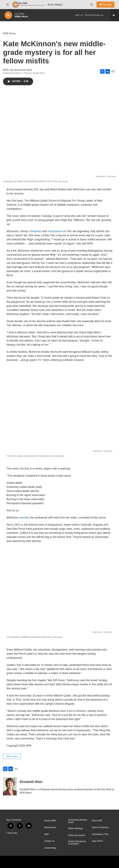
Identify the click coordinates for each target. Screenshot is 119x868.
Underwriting (50, 848)
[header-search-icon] (92, 5)
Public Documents (77, 835)
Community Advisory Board (78, 821)
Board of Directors (100, 827)
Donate (107, 5)
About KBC (97, 821)
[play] (8, 15)
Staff (46, 834)
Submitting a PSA (100, 834)
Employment (50, 827)
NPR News (9, 33)
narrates (24, 518)
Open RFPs (97, 841)
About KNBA (50, 821)
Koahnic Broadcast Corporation (77, 843)
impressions (55, 231)
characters (35, 231)
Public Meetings (76, 828)
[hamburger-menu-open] (7, 5)
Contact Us (49, 841)
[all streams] (115, 15)
